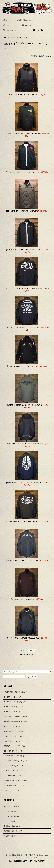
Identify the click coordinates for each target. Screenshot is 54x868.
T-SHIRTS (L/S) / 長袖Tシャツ (15, 702)
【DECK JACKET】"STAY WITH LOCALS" (21, 211)
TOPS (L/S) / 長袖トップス (14, 712)
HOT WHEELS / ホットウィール (16, 761)
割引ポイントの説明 (11, 806)
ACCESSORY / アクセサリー (15, 731)
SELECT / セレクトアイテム (14, 746)
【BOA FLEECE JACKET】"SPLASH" (21, 95)
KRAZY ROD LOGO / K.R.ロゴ (15, 692)
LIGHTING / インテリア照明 (14, 756)
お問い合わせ (28, 25)
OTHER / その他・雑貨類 (13, 736)
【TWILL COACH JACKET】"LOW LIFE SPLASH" (23, 133)
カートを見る (10, 30)
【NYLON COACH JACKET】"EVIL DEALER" (22, 522)
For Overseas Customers (13, 816)
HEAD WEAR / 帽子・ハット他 (15, 722)
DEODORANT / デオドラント (15, 751)
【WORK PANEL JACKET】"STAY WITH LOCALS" (24, 250)
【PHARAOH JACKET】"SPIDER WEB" (21, 366)
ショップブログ (10, 25)
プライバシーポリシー (21, 857)
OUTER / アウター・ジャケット (20, 38)
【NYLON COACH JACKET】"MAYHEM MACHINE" (24, 483)
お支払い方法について (12, 826)
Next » (31, 650)
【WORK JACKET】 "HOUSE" (21, 599)
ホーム (7, 20)
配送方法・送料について (13, 831)
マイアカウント (10, 836)
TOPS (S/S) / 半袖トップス (14, 707)
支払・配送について (24, 20)
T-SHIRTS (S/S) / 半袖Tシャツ (15, 697)
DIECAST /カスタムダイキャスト (16, 766)
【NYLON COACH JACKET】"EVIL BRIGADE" (22, 327)
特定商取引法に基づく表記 (38, 855)
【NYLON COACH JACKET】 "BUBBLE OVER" (23, 638)
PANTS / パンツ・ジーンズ (14, 726)
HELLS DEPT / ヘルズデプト (15, 771)
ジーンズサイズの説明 (12, 811)
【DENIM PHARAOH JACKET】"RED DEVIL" (22, 560)
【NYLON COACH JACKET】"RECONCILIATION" (23, 289)
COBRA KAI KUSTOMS (13, 776)
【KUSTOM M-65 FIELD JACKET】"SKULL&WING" (24, 405)
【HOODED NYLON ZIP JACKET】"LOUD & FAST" (24, 444)
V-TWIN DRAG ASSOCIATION (15, 785)
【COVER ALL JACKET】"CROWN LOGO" (21, 172)
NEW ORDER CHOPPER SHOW (16, 780)
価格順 (42, 56)
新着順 (49, 56)
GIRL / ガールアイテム (12, 741)
